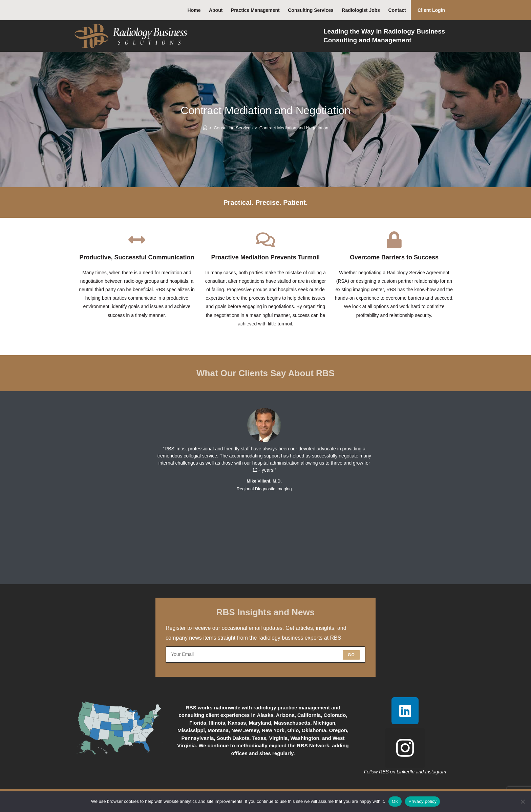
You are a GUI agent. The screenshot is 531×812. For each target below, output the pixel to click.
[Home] (205, 128)
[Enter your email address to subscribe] (265, 655)
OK (395, 801)
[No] (523, 802)
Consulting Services (311, 10)
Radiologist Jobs (361, 10)
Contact (397, 10)
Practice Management (255, 10)
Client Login (431, 10)
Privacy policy (422, 801)
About (216, 10)
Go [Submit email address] (351, 655)
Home (194, 10)
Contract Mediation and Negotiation (294, 128)
